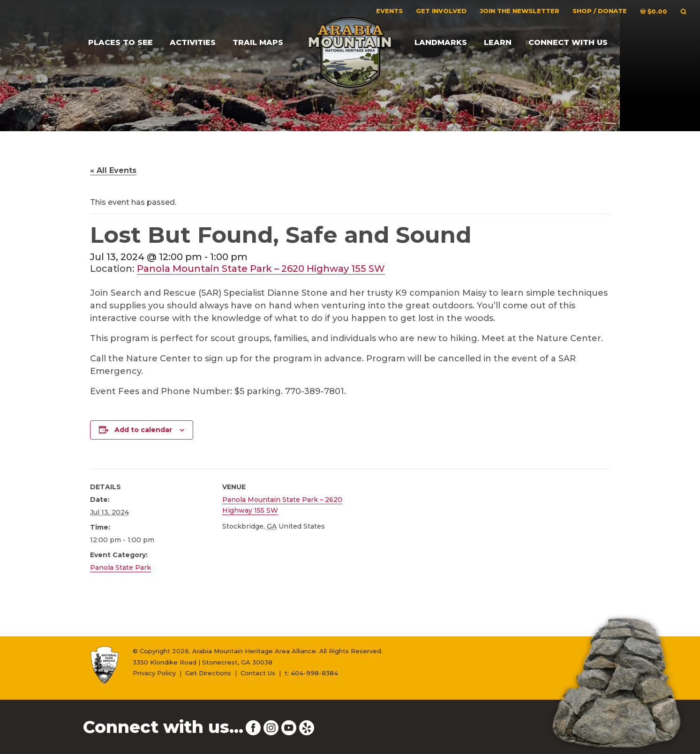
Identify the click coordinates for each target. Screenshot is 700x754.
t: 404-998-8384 (311, 673)
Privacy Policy (154, 673)
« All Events (113, 170)
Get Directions (208, 673)
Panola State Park (120, 567)
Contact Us (258, 673)
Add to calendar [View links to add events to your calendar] (143, 430)
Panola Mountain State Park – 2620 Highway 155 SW (261, 269)
